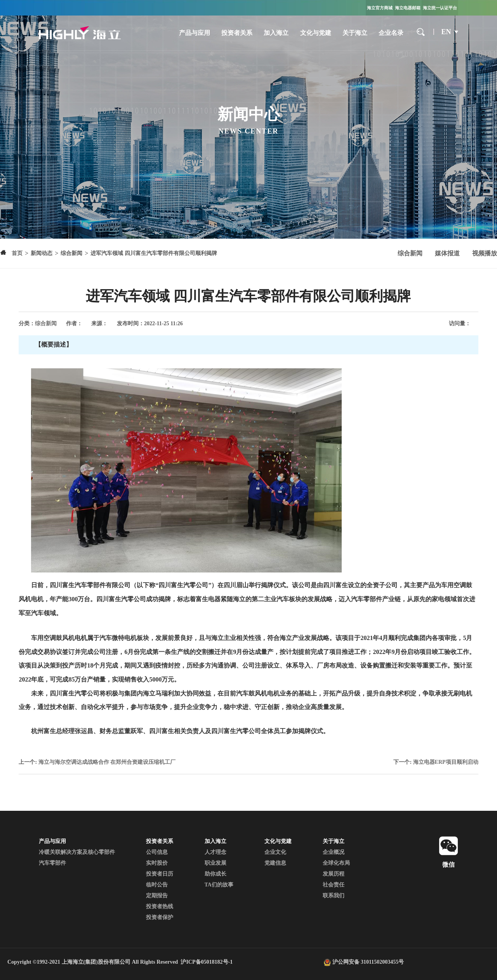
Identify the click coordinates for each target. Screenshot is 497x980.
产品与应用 (195, 33)
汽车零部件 (52, 863)
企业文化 (275, 852)
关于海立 (355, 33)
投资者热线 (160, 906)
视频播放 (485, 253)
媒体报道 (447, 253)
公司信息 (157, 852)
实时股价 (157, 863)
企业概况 (334, 852)
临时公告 (157, 885)
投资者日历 (160, 874)
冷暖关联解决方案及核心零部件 (77, 852)
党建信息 (275, 863)
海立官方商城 (380, 8)
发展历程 (334, 874)
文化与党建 (316, 33)
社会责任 (334, 885)
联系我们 (334, 896)
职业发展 (215, 863)
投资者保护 (160, 917)
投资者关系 (237, 33)
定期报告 (157, 896)
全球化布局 (336, 863)
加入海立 (276, 33)
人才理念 (215, 852)
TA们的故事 (219, 885)
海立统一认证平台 (440, 8)
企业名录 (391, 33)
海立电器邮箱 (408, 8)
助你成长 (215, 874)
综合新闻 (410, 253)
